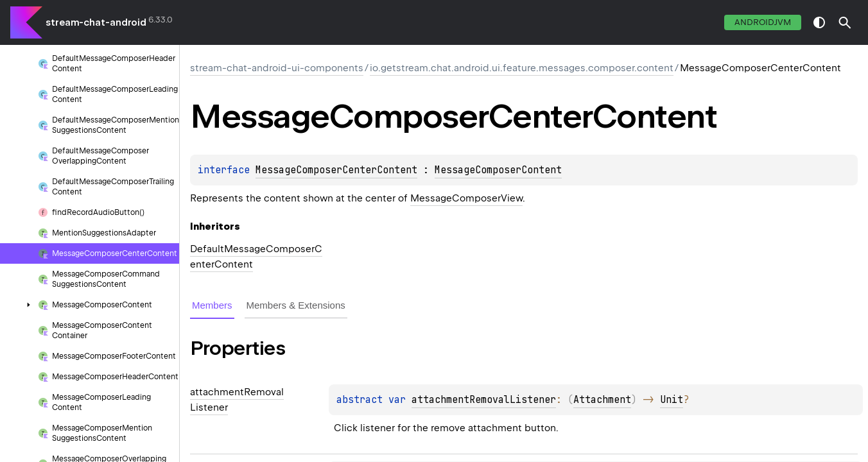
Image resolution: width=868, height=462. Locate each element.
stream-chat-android (96, 22)
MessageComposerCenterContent (336, 170)
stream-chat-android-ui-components (277, 68)
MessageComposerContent (498, 170)
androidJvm (763, 22)
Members (212, 305)
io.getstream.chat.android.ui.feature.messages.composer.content (522, 68)
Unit (672, 400)
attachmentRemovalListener (484, 400)
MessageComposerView (466, 198)
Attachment (602, 400)
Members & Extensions (296, 305)
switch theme (819, 22)
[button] (845, 22)
